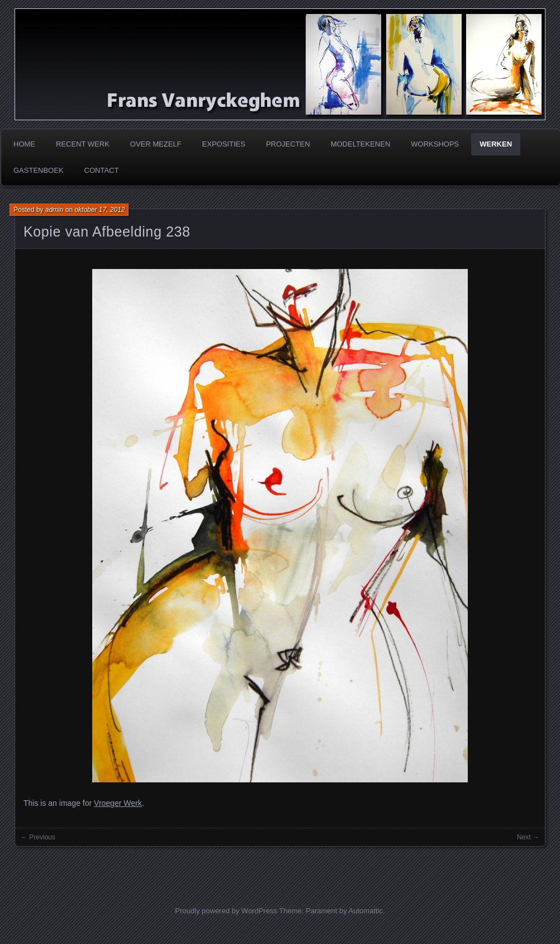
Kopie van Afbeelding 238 (107, 232)
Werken (496, 144)
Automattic (366, 911)
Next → (528, 837)
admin (54, 210)
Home (24, 144)
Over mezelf (156, 144)
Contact (102, 170)
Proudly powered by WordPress (226, 911)
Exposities (224, 144)
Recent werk (83, 144)
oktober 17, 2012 (99, 210)
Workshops (435, 144)
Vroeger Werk (118, 803)
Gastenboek (39, 170)
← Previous (38, 837)
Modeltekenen (361, 144)
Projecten (288, 144)
